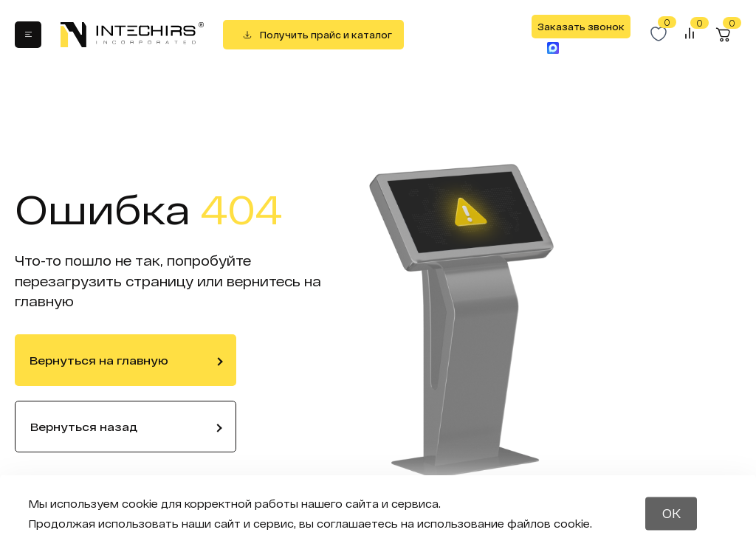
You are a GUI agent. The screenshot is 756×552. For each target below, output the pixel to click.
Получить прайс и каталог (326, 35)
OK (671, 513)
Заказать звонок (581, 27)
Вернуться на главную (99, 360)
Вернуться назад (84, 427)
